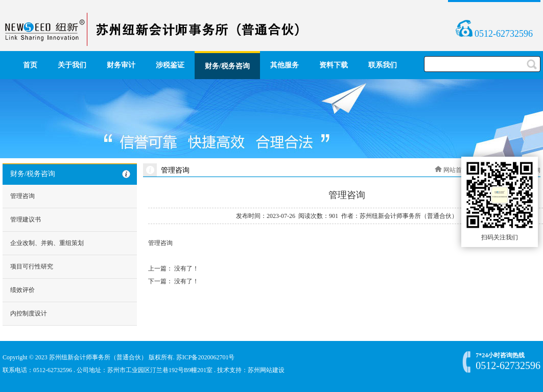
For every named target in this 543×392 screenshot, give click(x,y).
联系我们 (383, 65)
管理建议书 (26, 219)
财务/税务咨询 (227, 66)
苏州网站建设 (266, 370)
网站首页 (456, 170)
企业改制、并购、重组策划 (47, 243)
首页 (30, 65)
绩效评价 (22, 290)
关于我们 (72, 65)
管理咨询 (22, 196)
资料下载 (334, 65)
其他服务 (285, 65)
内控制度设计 (29, 313)
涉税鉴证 (170, 65)
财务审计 (121, 65)
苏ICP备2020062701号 (206, 357)
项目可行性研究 (32, 266)
